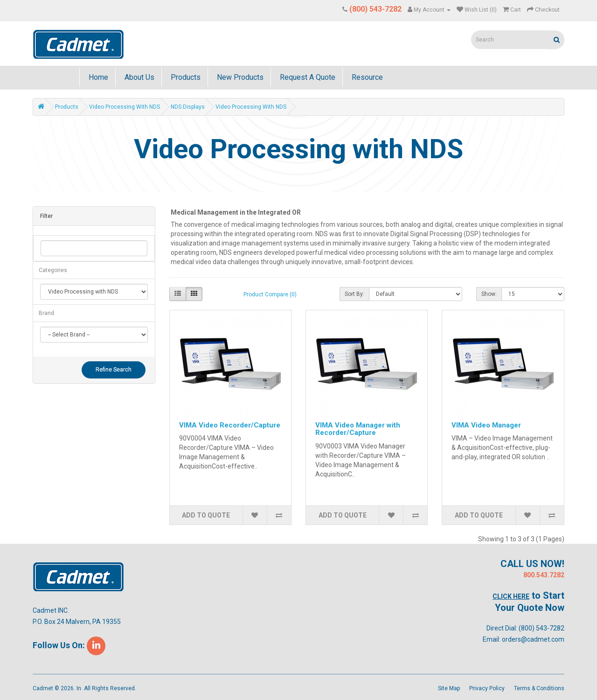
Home (97, 77)
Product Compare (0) (270, 294)
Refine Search (114, 370)
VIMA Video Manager (486, 425)
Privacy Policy (487, 688)
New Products (239, 77)
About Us (139, 77)
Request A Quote (307, 77)
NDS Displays (188, 107)
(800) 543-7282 (541, 628)
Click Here (511, 596)
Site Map (449, 688)
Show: (489, 294)
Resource (366, 77)
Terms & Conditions (539, 688)
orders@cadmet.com (533, 639)
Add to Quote (206, 515)
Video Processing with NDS (125, 107)
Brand (46, 313)
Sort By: (354, 294)
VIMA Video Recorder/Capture (230, 425)
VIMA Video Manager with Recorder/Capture (358, 429)
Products (185, 77)
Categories (53, 270)
